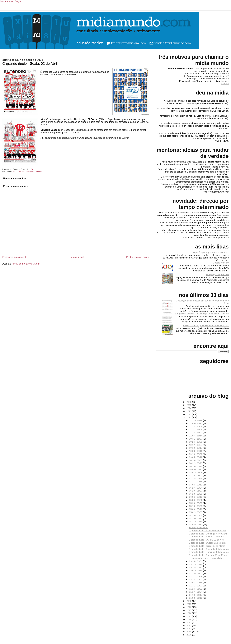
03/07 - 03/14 (196, 570)
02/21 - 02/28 (196, 577)
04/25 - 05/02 (196, 515)
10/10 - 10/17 (196, 448)
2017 (189, 610)
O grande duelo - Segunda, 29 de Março (209, 549)
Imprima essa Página (11, 1)
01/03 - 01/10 (196, 598)
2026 (189, 402)
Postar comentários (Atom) (25, 264)
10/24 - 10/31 (196, 442)
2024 (189, 408)
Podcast (161, 108)
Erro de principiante (198, 527)
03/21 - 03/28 (196, 564)
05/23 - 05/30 (196, 503)
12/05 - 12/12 (196, 423)
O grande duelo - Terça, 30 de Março (207, 546)
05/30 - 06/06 (196, 500)
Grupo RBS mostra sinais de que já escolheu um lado (202, 314)
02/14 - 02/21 (196, 580)
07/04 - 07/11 (196, 485)
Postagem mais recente (15, 257)
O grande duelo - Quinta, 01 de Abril (206, 540)
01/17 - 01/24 (196, 592)
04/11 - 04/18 (196, 521)
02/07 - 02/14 (196, 583)
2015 (189, 616)
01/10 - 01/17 (196, 595)
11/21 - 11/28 (196, 430)
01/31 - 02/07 (196, 586)
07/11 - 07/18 (196, 482)
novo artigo (190, 103)
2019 (189, 604)
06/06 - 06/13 (196, 497)
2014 (189, 619)
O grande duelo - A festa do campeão (207, 531)
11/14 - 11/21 (196, 433)
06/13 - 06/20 (196, 494)
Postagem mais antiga (138, 257)
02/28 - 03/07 (196, 573)
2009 (189, 635)
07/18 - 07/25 (196, 478)
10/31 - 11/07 (196, 439)
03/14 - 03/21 (196, 567)
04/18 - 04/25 (196, 518)
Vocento (40, 171)
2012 (189, 626)
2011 (189, 628)
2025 (189, 405)
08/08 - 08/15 (196, 469)
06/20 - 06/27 (196, 491)
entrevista (210, 116)
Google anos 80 (221, 263)
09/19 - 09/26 (196, 454)
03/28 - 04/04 (196, 561)
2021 (189, 417)
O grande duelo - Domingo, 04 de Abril (208, 534)
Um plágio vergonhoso (217, 274)
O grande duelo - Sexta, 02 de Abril (30, 64)
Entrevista (161, 133)
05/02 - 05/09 (196, 512)
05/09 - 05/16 (196, 509)
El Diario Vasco (29, 171)
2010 (189, 632)
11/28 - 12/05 (196, 427)
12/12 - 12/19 (196, 420)
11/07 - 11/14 (196, 436)
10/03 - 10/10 (196, 451)
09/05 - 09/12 (196, 457)
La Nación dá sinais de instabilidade (206, 558)
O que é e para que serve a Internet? (210, 252)
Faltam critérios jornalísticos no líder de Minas (206, 325)
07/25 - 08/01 (196, 476)
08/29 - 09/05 (196, 460)
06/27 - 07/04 (196, 488)
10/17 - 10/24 (196, 445)
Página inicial (77, 257)
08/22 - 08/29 (196, 463)
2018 (189, 607)
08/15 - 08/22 (196, 466)
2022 (189, 414)
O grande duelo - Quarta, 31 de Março (208, 543)
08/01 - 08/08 (196, 472)
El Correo (17, 171)
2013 (189, 622)
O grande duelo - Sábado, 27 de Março (208, 555)
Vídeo (164, 123)
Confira (225, 84)
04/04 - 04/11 (196, 524)
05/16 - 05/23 (196, 506)
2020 (189, 601)
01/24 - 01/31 (196, 589)
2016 (189, 613)
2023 (189, 411)
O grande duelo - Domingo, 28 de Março (209, 552)
